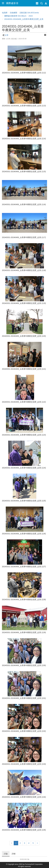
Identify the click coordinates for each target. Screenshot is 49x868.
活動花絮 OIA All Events (29, 13)
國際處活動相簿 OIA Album (15, 16)
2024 (31, 16)
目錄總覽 (13, 13)
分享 (7, 35)
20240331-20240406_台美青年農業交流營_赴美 (24, 19)
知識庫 (5, 13)
